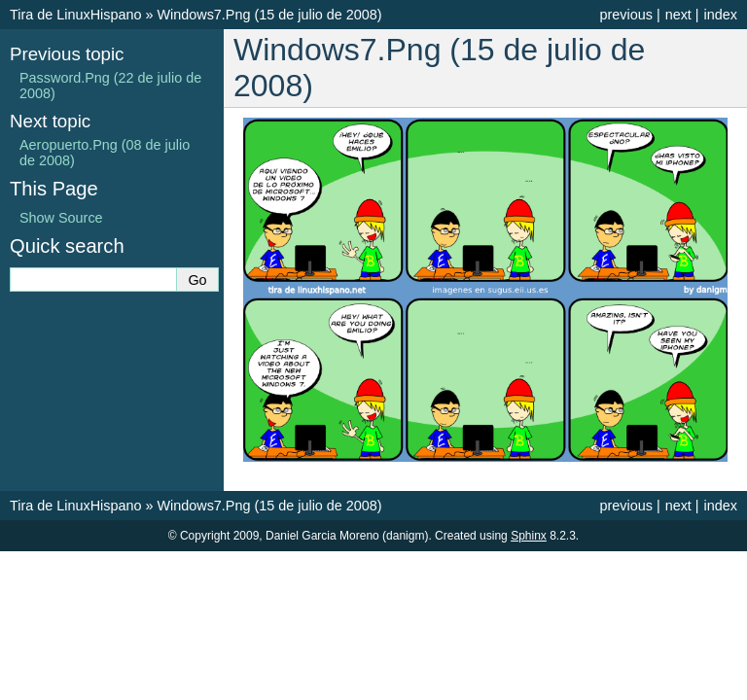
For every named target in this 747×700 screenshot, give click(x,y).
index (721, 15)
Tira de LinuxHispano (75, 15)
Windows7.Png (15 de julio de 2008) (269, 15)
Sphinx (529, 536)
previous (625, 15)
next (678, 15)
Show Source (61, 218)
